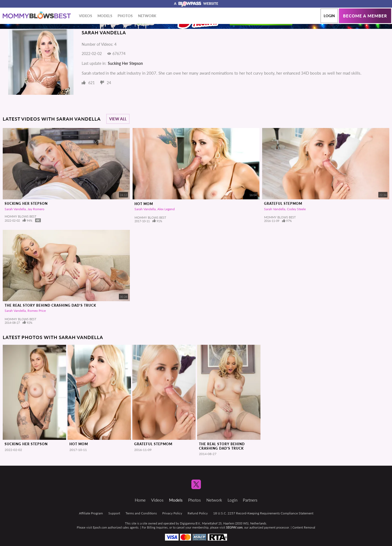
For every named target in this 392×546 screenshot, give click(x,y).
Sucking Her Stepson (125, 63)
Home (140, 500)
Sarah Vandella (15, 209)
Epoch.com (100, 527)
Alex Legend (166, 209)
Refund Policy (198, 513)
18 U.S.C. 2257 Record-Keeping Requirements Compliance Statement (263, 513)
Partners (250, 500)
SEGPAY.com (234, 527)
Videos (85, 16)
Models (105, 16)
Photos (125, 16)
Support (114, 513)
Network (147, 16)
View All (118, 119)
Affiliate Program (91, 513)
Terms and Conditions (141, 513)
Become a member (365, 16)
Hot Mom (144, 204)
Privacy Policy (172, 513)
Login (329, 16)
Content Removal (304, 527)
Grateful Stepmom (283, 204)
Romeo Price (37, 311)
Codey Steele (296, 209)
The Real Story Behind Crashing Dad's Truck (50, 305)
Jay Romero (36, 209)
